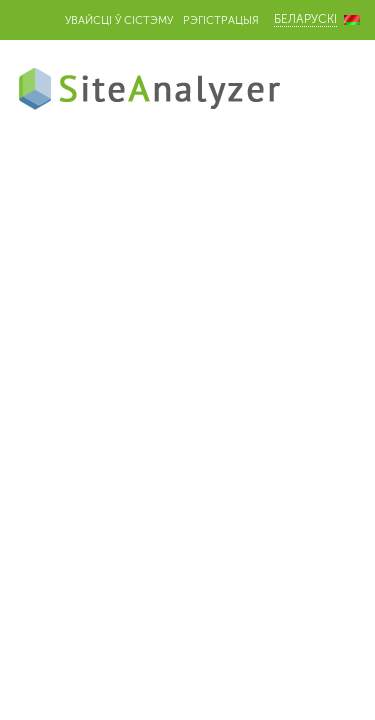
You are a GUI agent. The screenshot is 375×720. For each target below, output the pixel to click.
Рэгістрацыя (221, 20)
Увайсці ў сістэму (119, 20)
